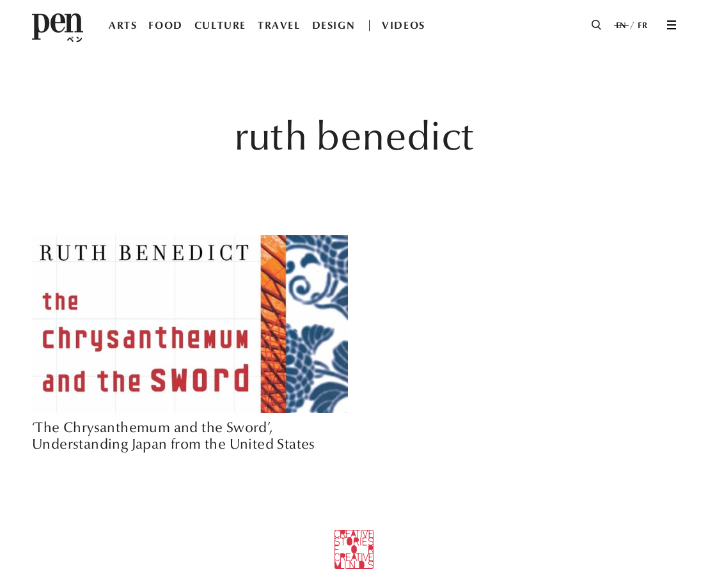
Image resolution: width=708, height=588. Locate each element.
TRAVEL (279, 25)
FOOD (165, 25)
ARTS (123, 25)
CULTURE (220, 25)
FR (642, 26)
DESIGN (334, 25)
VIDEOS (404, 25)
